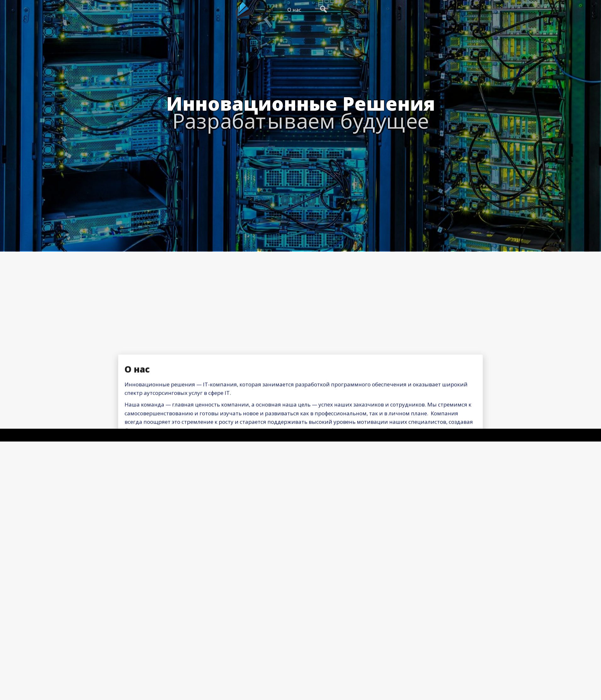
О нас (294, 10)
